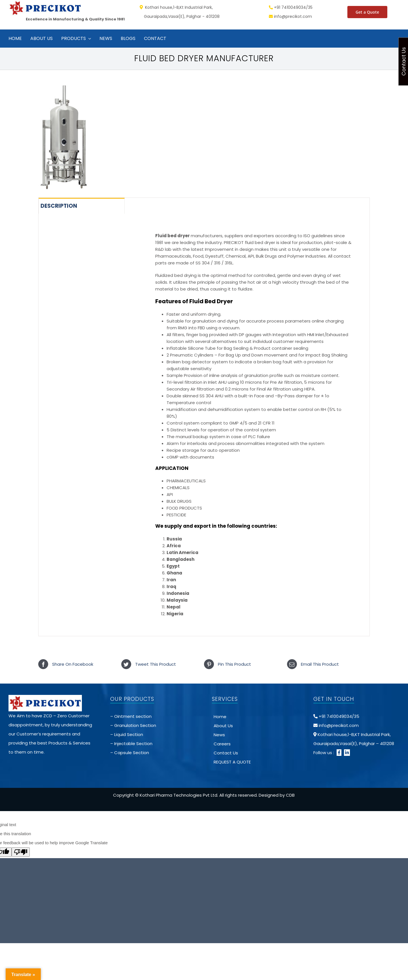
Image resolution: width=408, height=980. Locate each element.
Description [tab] (59, 206)
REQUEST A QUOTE (232, 762)
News (219, 735)
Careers (222, 744)
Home (220, 717)
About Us (223, 726)
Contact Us (226, 753)
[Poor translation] (21, 852)
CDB (290, 795)
